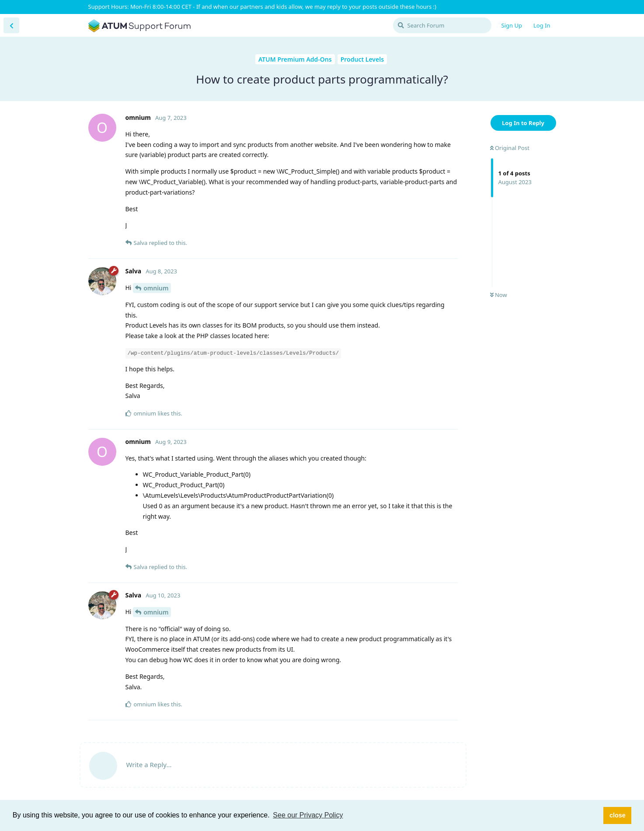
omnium (156, 288)
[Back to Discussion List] (11, 25)
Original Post (510, 148)
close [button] (618, 815)
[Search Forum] (442, 25)
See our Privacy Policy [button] (308, 815)
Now (499, 295)
